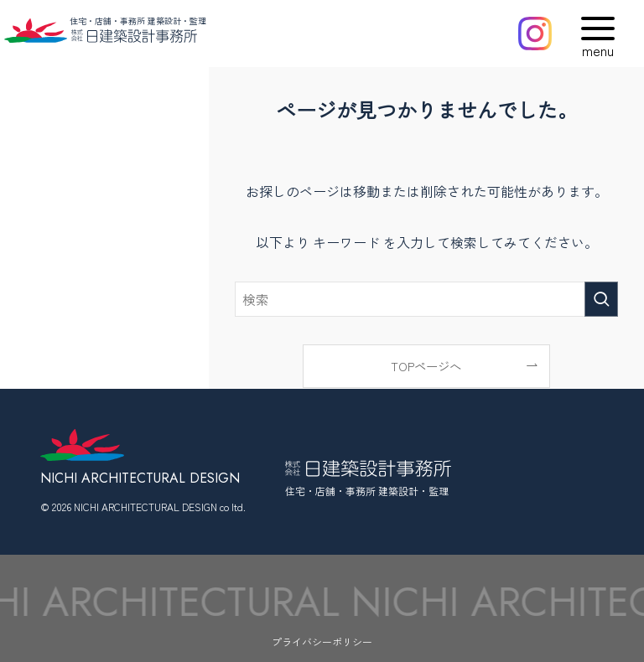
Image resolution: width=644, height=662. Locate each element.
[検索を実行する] (601, 299)
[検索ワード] (427, 299)
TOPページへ (426, 366)
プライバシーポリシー (322, 641)
